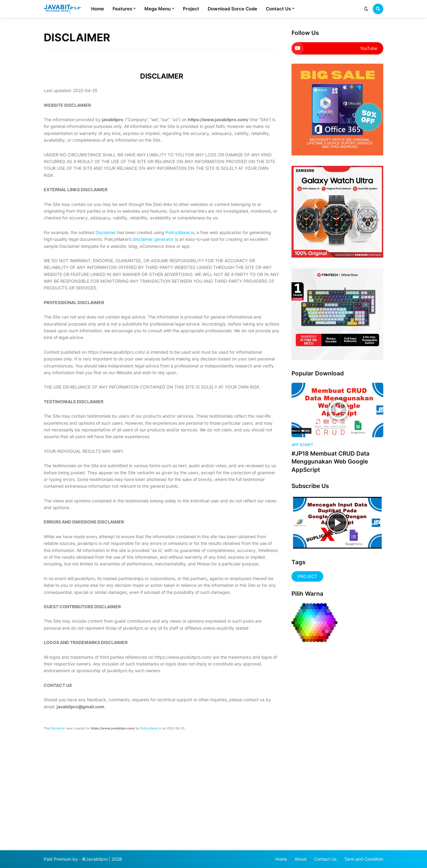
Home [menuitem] (98, 9)
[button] (366, 9)
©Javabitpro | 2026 (102, 859)
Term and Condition (364, 859)
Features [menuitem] (122, 9)
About (301, 859)
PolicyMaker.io (180, 232)
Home (281, 859)
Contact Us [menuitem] (278, 9)
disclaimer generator (153, 239)
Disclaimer (106, 232)
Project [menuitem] (191, 9)
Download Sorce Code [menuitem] (232, 9)
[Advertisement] (310, 744)
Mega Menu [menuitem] (158, 9)
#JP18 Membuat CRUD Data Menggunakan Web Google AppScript (330, 462)
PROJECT (307, 576)
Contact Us (325, 859)
